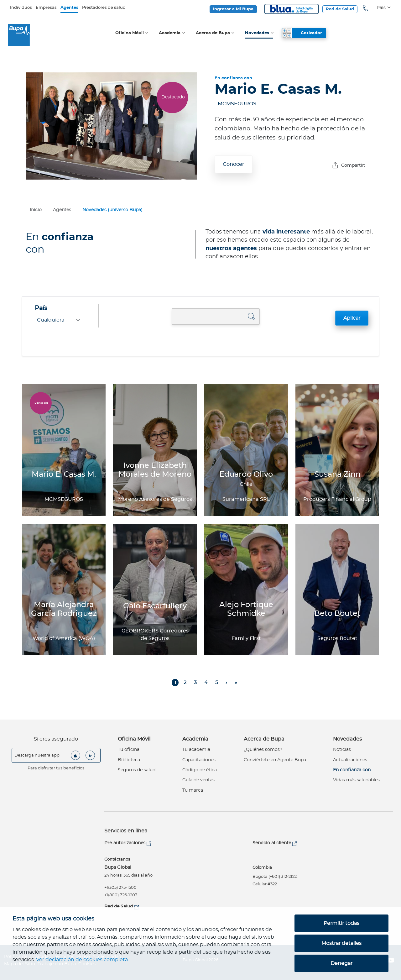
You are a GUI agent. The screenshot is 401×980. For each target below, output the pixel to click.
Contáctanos (117, 859)
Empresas (46, 8)
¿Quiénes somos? (263, 750)
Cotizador (311, 33)
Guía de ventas (198, 780)
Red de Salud (340, 9)
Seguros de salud (137, 770)
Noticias (342, 750)
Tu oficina (129, 750)
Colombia (262, 868)
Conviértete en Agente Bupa (275, 760)
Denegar (341, 963)
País (41, 308)
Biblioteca (129, 760)
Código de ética (200, 770)
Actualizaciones (350, 760)
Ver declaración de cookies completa (82, 960)
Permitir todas (341, 923)
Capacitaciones (199, 760)
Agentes (69, 8)
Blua (292, 9)
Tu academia (196, 750)
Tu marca (193, 790)
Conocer (234, 164)
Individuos (21, 8)
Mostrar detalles (341, 943)
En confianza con (352, 770)
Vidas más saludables (356, 780)
